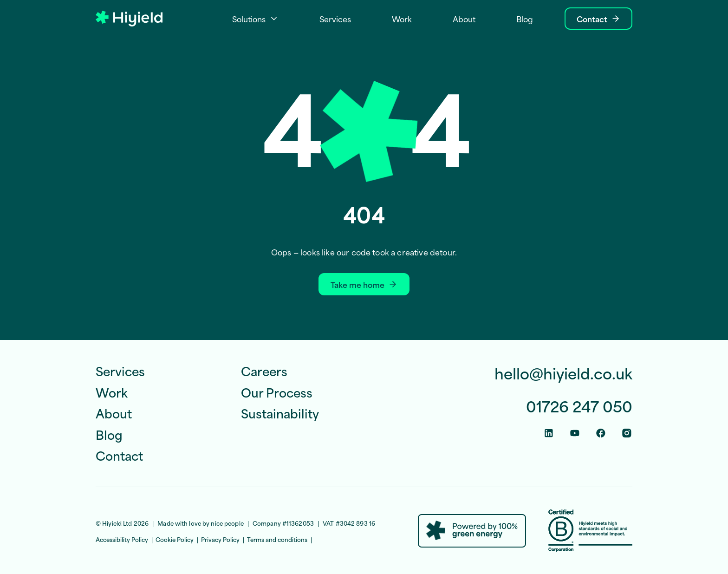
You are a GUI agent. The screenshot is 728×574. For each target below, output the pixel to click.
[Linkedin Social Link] (549, 433)
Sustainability (280, 413)
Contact (119, 455)
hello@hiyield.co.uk (563, 373)
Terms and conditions (277, 539)
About (114, 413)
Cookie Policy (175, 539)
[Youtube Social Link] (575, 433)
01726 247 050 (579, 406)
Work (112, 392)
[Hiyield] (129, 19)
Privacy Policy (220, 539)
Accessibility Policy (122, 539)
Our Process (277, 392)
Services (120, 371)
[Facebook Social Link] (601, 433)
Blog (109, 434)
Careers (264, 371)
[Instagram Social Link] (627, 433)
